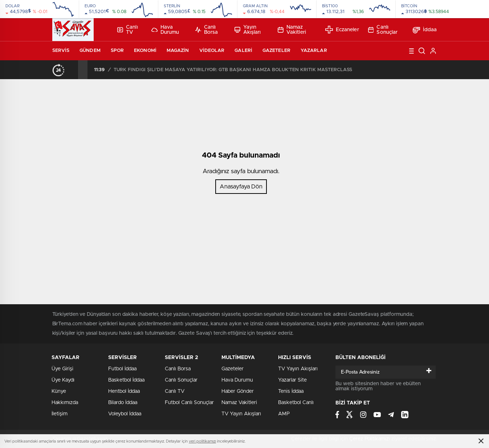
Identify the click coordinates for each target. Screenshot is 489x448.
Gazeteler (276, 51)
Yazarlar (314, 51)
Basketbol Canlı (296, 403)
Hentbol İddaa (124, 391)
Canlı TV (127, 30)
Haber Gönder (238, 391)
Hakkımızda (65, 403)
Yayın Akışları (248, 30)
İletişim (60, 414)
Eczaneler (342, 30)
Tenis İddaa (291, 391)
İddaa (425, 30)
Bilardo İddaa (123, 403)
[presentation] (73, 70)
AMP (284, 414)
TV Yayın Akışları (241, 414)
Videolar (212, 51)
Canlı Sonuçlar (383, 30)
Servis (61, 51)
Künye (59, 391)
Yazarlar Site (292, 380)
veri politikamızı (202, 441)
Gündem (90, 51)
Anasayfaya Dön (241, 187)
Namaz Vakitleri (292, 30)
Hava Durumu (165, 30)
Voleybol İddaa (125, 414)
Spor (117, 51)
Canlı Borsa (207, 30)
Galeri (243, 51)
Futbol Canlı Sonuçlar (189, 403)
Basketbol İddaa (126, 380)
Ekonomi (145, 51)
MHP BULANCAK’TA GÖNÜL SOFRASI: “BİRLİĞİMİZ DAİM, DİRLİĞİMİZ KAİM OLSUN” (191, 70)
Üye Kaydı (63, 380)
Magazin (178, 51)
